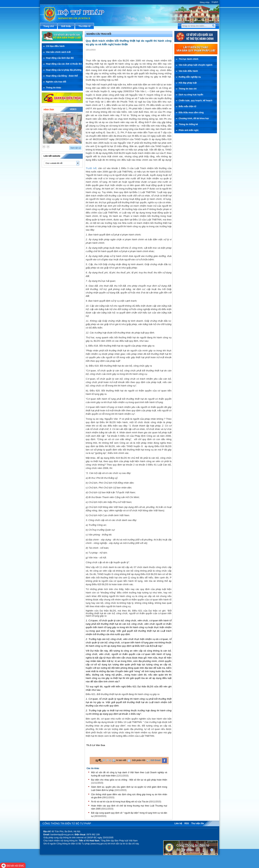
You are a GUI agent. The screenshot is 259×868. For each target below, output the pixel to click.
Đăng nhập (205, 2)
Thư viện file (198, 823)
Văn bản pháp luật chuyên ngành (196, 65)
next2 (48, 147)
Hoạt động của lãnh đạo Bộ (60, 58)
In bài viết (121, 760)
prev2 (44, 147)
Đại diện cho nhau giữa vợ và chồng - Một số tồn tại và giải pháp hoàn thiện (129, 780)
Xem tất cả (76, 148)
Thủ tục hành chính (188, 59)
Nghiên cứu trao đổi (56, 82)
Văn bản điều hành (188, 71)
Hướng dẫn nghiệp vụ (190, 77)
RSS (187, 823)
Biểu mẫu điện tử (187, 106)
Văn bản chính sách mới (58, 52)
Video (73, 109)
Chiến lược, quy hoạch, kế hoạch (195, 101)
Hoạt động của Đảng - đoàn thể (62, 76)
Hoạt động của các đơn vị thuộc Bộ (64, 64)
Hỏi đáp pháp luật (188, 83)
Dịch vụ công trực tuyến (191, 95)
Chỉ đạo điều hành (55, 46)
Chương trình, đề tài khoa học (194, 118)
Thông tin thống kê (188, 124)
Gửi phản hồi (139, 760)
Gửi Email (156, 760)
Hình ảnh (49, 110)
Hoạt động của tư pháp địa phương (64, 70)
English (215, 2)
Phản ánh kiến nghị (188, 130)
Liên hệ (178, 823)
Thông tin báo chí (188, 89)
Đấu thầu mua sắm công (191, 113)
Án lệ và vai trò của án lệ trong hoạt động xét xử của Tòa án (120, 802)
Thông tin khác (54, 88)
